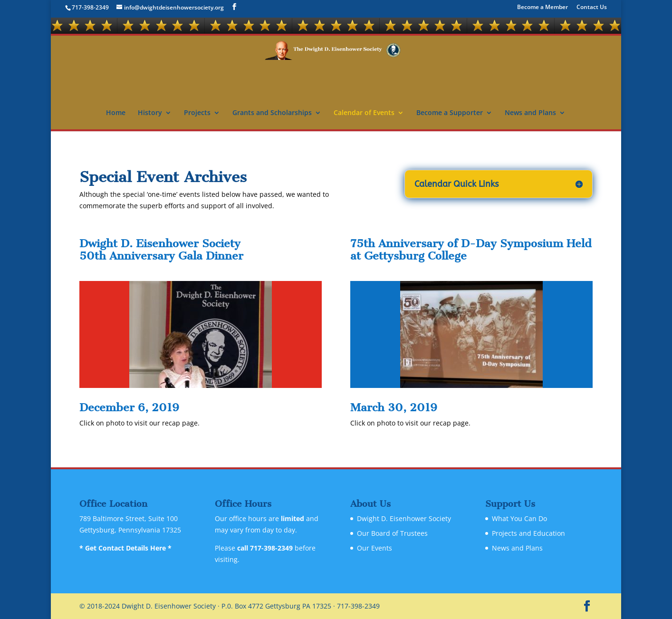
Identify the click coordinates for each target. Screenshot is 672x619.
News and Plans (530, 113)
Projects (197, 113)
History (150, 113)
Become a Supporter (450, 113)
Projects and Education (528, 533)
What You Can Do (519, 518)
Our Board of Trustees (392, 533)
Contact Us (592, 8)
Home (116, 113)
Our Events (374, 548)
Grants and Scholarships (272, 113)
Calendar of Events (364, 113)
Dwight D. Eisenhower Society (404, 518)
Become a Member (542, 8)
